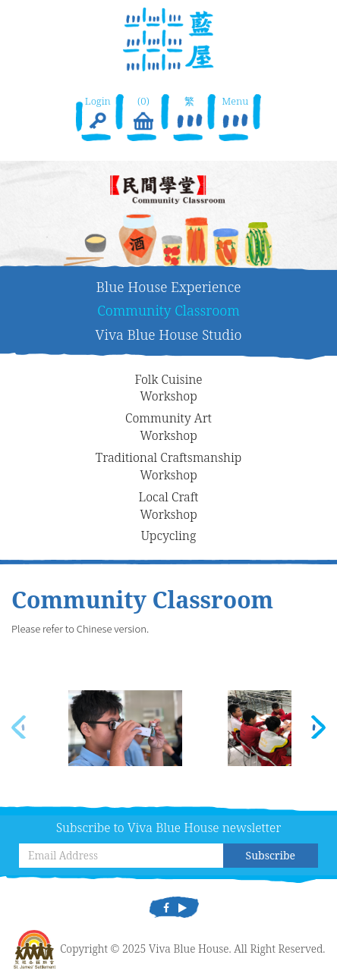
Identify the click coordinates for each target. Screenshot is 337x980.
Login (98, 114)
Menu (236, 114)
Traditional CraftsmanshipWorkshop (169, 466)
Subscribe (271, 855)
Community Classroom (168, 310)
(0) (143, 114)
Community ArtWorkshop (168, 427)
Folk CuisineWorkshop (168, 388)
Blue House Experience (169, 287)
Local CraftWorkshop (169, 506)
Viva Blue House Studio (169, 335)
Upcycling (169, 536)
